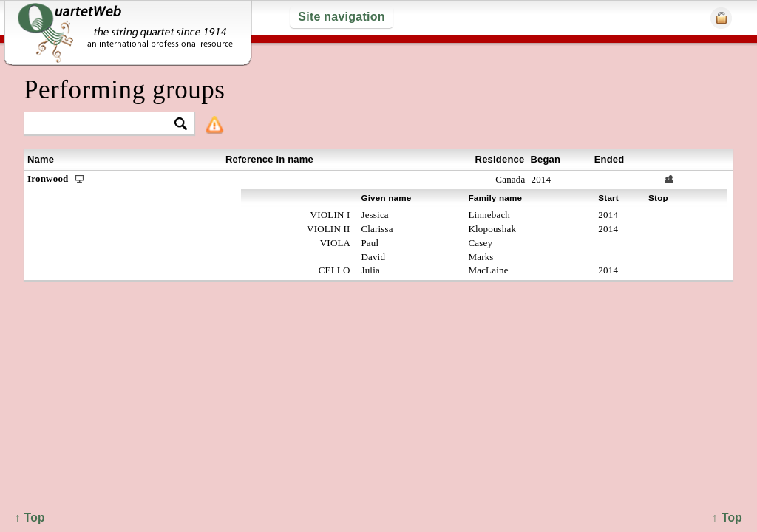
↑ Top (727, 518)
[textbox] (103, 125)
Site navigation (341, 17)
